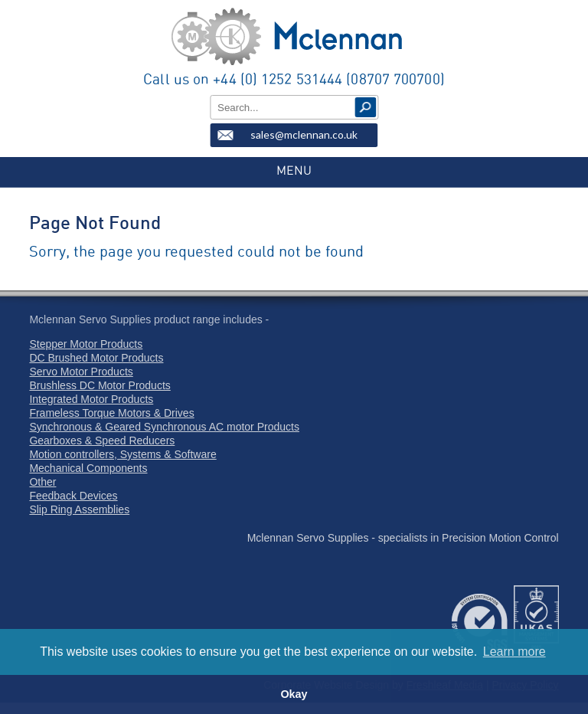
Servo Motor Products (81, 372)
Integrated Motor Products (91, 399)
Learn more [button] (514, 652)
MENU (294, 171)
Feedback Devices (73, 496)
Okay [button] (294, 694)
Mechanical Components (88, 468)
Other (42, 482)
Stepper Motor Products (86, 344)
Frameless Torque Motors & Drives (111, 413)
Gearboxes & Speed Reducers (102, 441)
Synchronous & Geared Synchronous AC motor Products (164, 427)
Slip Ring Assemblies (79, 509)
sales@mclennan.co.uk (304, 134)
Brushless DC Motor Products (100, 385)
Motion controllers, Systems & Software (122, 454)
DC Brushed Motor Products (96, 358)
